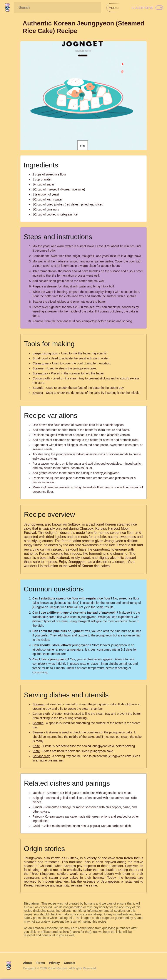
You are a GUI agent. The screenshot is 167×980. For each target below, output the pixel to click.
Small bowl (40, 358)
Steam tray (40, 373)
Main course (116, 8)
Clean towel (41, 363)
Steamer (39, 368)
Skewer (38, 393)
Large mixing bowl (46, 353)
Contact (70, 963)
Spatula (38, 388)
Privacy (54, 963)
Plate (36, 751)
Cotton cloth (41, 378)
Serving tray (41, 756)
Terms (40, 963)
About (27, 963)
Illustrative (143, 8)
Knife (36, 746)
